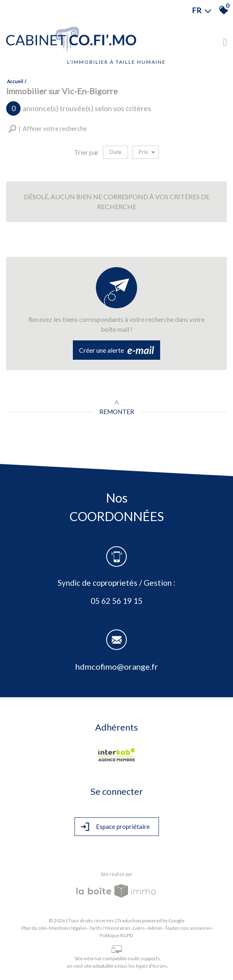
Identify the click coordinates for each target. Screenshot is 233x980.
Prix (147, 152)
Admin (155, 928)
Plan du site (34, 928)
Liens (139, 928)
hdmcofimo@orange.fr (117, 668)
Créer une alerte (116, 350)
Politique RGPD (116, 935)
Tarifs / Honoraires (110, 928)
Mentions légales (68, 928)
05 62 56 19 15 (116, 602)
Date (115, 152)
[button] (48, 129)
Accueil (15, 81)
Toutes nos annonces (188, 928)
